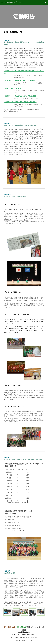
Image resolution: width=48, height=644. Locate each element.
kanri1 (43, 128)
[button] (2, 2)
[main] (24, 16)
